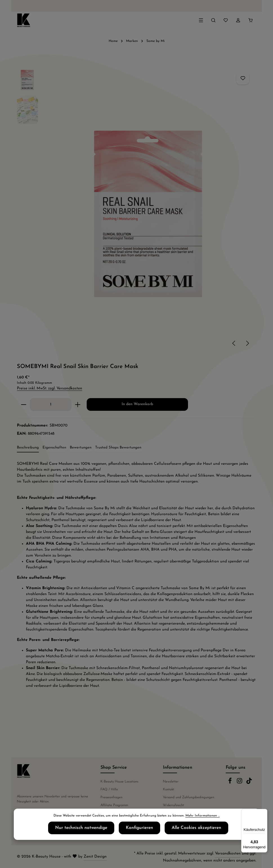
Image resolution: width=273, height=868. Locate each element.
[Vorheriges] (234, 343)
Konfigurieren (140, 829)
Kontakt (169, 790)
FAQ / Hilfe (109, 790)
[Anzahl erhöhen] (78, 405)
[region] (136, 208)
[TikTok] (249, 783)
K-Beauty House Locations (119, 782)
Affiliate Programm (114, 805)
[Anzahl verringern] (24, 405)
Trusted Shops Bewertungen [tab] (118, 448)
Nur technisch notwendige (90, 829)
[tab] (28, 448)
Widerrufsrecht (174, 805)
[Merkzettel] (226, 20)
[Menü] (201, 20)
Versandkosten (228, 854)
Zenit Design (95, 857)
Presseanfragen (111, 797)
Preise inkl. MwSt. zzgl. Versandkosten (50, 388)
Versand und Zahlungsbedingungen (189, 797)
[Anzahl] (51, 405)
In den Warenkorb (137, 404)
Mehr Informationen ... (203, 818)
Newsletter (171, 782)
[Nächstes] (247, 343)
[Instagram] (240, 783)
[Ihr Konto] (238, 20)
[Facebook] (231, 783)
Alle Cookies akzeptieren (188, 829)
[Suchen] (213, 20)
